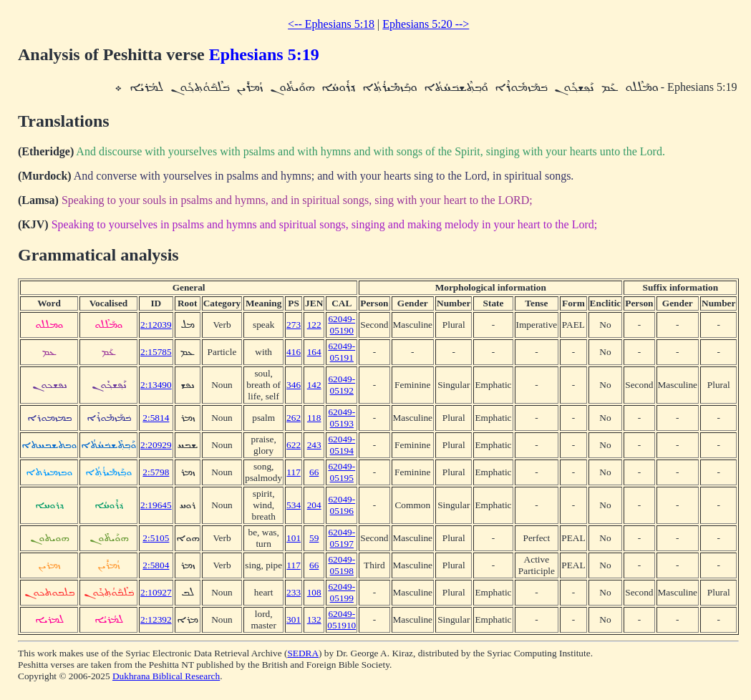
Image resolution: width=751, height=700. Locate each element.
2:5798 (156, 472)
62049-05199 (341, 592)
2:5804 (156, 565)
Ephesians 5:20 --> (426, 24)
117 (294, 472)
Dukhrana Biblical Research (166, 676)
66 (314, 472)
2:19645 (156, 505)
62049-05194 (341, 445)
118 (314, 418)
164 (314, 352)
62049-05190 (341, 325)
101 (294, 538)
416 (294, 352)
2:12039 (156, 325)
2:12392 (156, 619)
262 (294, 418)
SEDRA (303, 653)
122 (314, 325)
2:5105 (156, 538)
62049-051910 (341, 619)
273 (294, 325)
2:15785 (156, 352)
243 (314, 445)
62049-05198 (341, 565)
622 (294, 445)
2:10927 (156, 592)
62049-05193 (341, 418)
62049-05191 (341, 352)
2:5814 (156, 418)
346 (294, 385)
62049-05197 (341, 538)
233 (294, 592)
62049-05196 (341, 505)
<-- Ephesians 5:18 (331, 24)
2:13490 (156, 385)
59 (314, 538)
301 (294, 619)
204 (314, 505)
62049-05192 (341, 385)
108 (314, 592)
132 (314, 619)
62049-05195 (341, 472)
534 (294, 505)
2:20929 (156, 445)
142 (314, 385)
